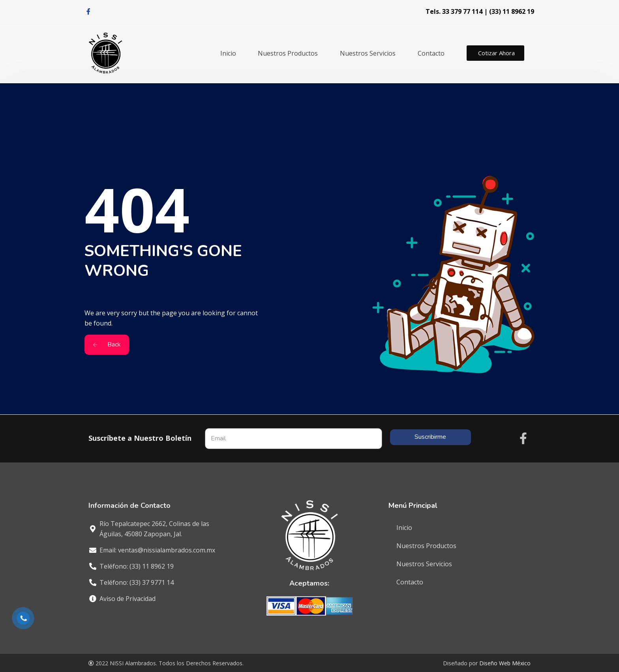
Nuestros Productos (288, 53)
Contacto (431, 53)
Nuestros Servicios (368, 53)
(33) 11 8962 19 (512, 11)
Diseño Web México (505, 663)
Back (107, 344)
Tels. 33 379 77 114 (454, 11)
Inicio (228, 53)
